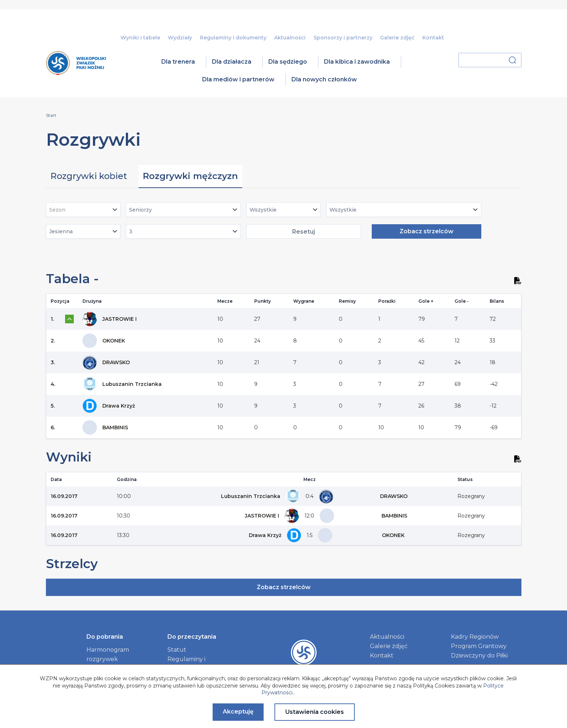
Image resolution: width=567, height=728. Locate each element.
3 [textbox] (131, 231)
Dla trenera (178, 62)
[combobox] (83, 210)
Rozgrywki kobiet (89, 176)
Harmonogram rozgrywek (108, 654)
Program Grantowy (479, 646)
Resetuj (304, 232)
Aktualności (290, 38)
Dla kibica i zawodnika (357, 62)
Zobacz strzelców (427, 231)
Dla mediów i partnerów (238, 79)
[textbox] (59, 210)
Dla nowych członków (324, 79)
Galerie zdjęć (397, 38)
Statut (177, 650)
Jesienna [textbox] (61, 231)
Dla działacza (232, 62)
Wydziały (180, 38)
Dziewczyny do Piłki (479, 655)
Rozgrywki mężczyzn (190, 176)
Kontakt (433, 38)
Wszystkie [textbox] (263, 210)
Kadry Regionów (475, 637)
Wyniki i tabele (140, 38)
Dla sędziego (288, 62)
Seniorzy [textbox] (140, 210)
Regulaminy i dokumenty (233, 38)
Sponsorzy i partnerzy (343, 38)
